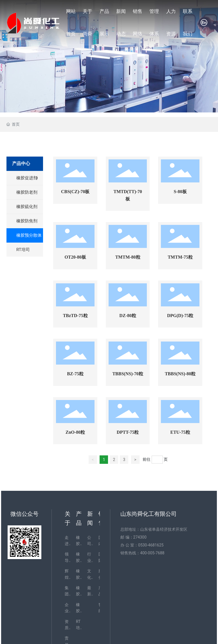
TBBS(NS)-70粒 (128, 374)
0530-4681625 (151, 545)
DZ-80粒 (128, 316)
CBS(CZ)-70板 (75, 192)
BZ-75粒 (75, 374)
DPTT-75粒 (128, 432)
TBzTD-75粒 (75, 316)
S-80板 (180, 192)
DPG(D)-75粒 (180, 316)
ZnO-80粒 (75, 432)
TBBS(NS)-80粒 (180, 374)
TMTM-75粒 (180, 257)
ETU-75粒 (180, 432)
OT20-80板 (75, 257)
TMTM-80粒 (128, 257)
